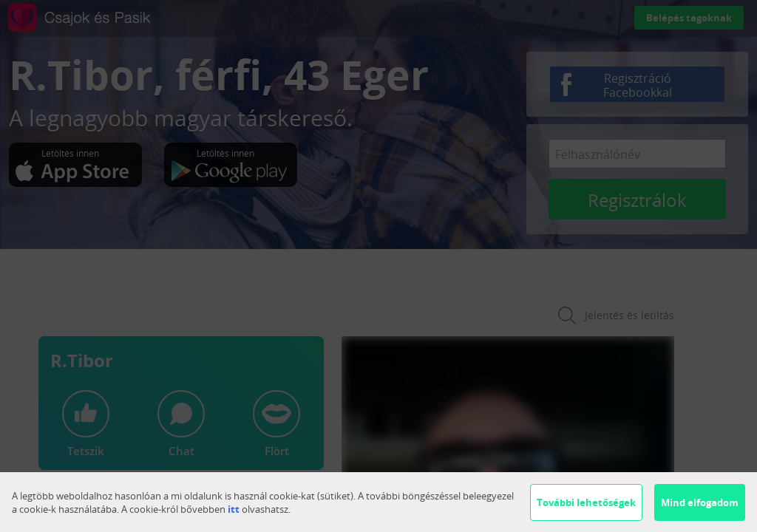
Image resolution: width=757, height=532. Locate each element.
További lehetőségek (586, 502)
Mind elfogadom (700, 502)
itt (234, 509)
